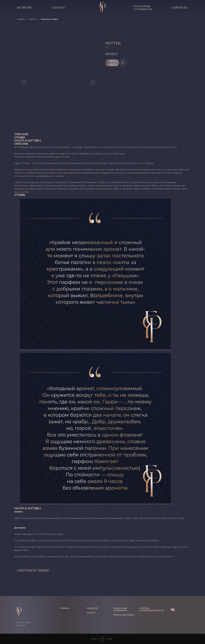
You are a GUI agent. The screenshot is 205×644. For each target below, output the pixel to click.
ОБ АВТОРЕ (92, 608)
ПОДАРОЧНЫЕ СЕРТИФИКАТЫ (120, 609)
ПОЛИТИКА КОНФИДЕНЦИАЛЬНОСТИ (152, 609)
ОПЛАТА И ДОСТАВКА (123, 615)
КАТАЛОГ (59, 8)
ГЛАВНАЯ (65, 608)
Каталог (33, 19)
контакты (180, 8)
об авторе (24, 8)
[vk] (173, 610)
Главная (21, 19)
